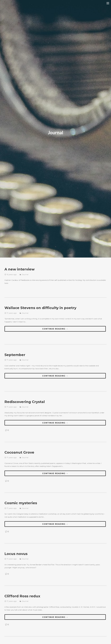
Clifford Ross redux (22, 596)
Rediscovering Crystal (25, 402)
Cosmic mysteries (21, 503)
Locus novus (16, 554)
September (15, 355)
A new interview (20, 269)
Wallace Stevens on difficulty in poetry (40, 308)
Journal (25, 274)
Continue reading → (55, 329)
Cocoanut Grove (19, 452)
